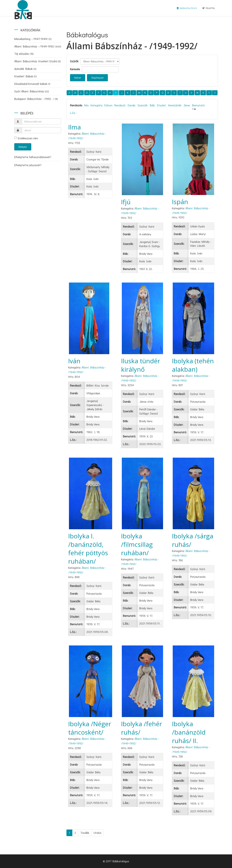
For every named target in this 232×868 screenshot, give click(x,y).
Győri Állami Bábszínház (32, 91)
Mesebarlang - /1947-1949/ (33, 39)
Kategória (97, 105)
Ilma (75, 127)
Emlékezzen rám (26, 138)
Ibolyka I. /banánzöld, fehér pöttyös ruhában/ (88, 549)
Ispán (180, 202)
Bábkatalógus (187, 8)
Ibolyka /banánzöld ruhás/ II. (189, 732)
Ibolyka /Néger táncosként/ (90, 728)
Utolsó (97, 833)
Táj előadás (24, 54)
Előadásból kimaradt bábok (32, 84)
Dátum (108, 105)
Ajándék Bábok (25, 69)
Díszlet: (162, 105)
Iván (74, 361)
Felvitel (209, 8)
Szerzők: (143, 105)
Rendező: (120, 105)
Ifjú (126, 202)
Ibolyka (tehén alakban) (193, 365)
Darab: (132, 105)
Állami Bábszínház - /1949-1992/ (38, 46)
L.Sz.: (73, 113)
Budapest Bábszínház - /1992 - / (36, 99)
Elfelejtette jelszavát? (28, 165)
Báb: (153, 105)
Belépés (23, 147)
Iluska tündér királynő (141, 365)
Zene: (187, 105)
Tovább (85, 833)
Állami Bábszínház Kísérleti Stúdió (38, 61)
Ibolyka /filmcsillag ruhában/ (137, 544)
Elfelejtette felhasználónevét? (33, 157)
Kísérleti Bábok (25, 76)
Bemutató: (199, 105)
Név (86, 105)
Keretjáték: (175, 105)
